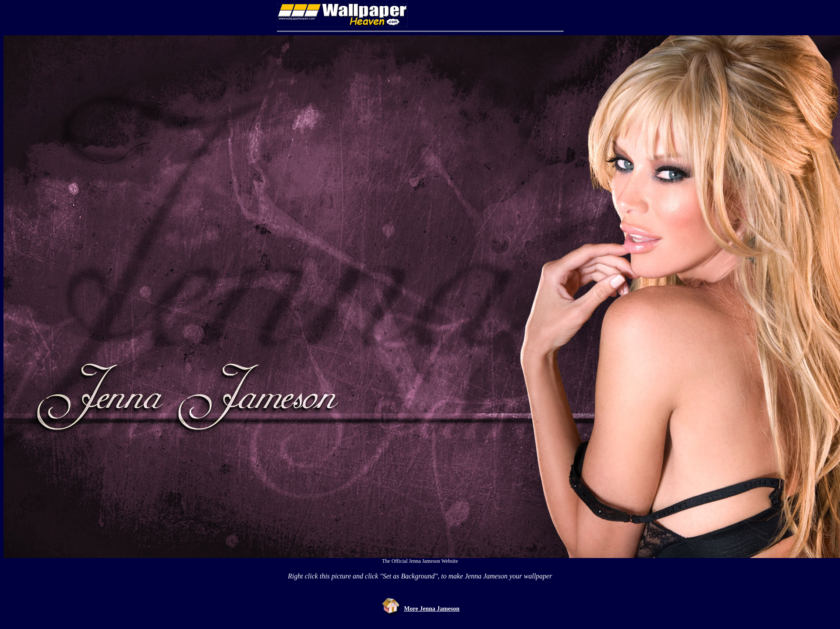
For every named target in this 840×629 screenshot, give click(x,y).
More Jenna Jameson (432, 609)
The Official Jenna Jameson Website (420, 561)
